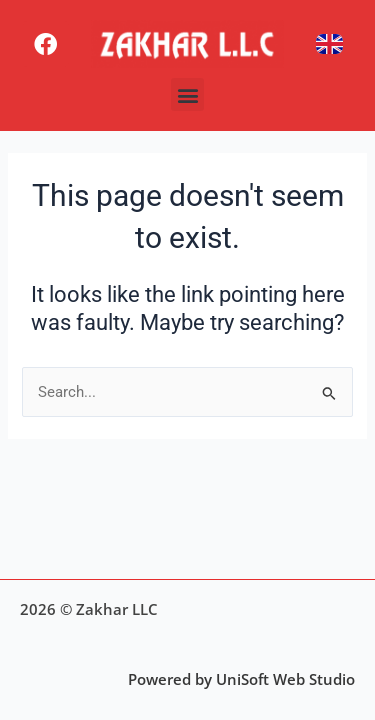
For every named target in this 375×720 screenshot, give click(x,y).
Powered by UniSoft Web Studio (241, 679)
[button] (187, 94)
